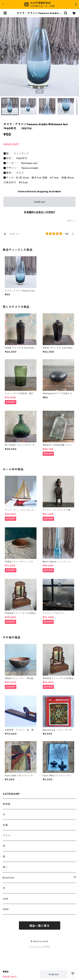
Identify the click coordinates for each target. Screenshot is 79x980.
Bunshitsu (9, 878)
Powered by (39, 947)
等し (5, 867)
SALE (6, 909)
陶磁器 (7, 804)
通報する (71, 221)
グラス (7, 835)
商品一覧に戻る (40, 926)
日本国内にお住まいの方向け (40, 212)
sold (5, 899)
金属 (5, 825)
